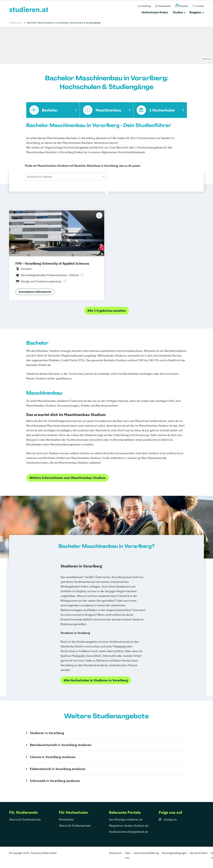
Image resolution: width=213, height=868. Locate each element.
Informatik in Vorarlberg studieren (55, 781)
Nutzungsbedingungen (174, 853)
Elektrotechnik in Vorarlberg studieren (58, 769)
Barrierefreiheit (199, 853)
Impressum (115, 853)
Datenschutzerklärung (146, 853)
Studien (178, 12)
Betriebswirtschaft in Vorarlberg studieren (61, 745)
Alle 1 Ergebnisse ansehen (107, 311)
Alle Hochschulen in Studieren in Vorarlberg (96, 680)
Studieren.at (16, 23)
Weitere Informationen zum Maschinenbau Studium (68, 478)
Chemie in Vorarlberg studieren (53, 757)
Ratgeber (195, 12)
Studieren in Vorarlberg (47, 733)
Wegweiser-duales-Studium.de (129, 826)
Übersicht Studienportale (25, 819)
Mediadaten (66, 819)
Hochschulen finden (155, 12)
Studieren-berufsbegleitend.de (128, 832)
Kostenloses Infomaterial (35, 292)
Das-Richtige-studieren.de (126, 819)
